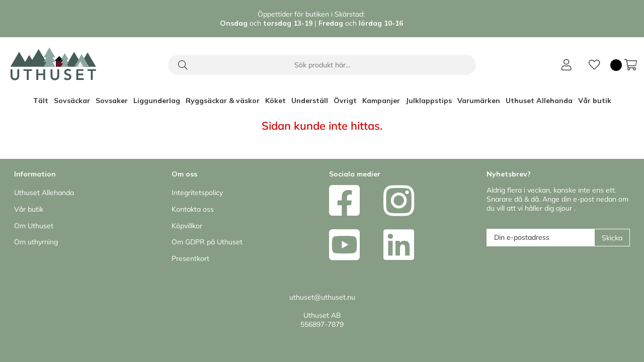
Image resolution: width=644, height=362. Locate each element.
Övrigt (345, 101)
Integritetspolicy (197, 193)
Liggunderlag (157, 101)
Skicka (612, 238)
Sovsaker (112, 101)
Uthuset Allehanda (539, 101)
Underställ (310, 101)
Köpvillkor (187, 226)
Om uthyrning (36, 242)
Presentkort (190, 258)
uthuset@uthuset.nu (322, 297)
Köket (275, 101)
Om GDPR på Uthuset (207, 242)
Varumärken (479, 101)
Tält (41, 101)
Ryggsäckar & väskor (223, 101)
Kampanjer (381, 101)
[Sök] (322, 65)
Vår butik (595, 101)
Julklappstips (429, 101)
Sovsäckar (72, 101)
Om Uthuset (34, 226)
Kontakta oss (193, 209)
